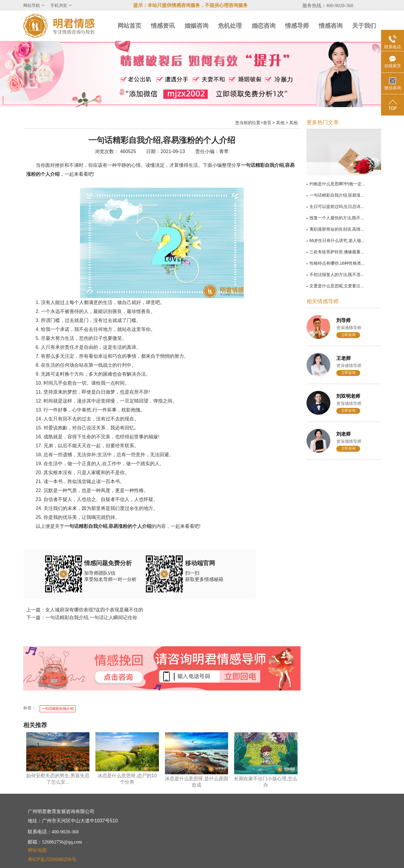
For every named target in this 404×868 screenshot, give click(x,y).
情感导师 (297, 26)
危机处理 (230, 26)
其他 (280, 123)
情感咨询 (331, 26)
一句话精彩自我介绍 (58, 709)
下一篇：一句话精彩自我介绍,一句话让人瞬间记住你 (82, 618)
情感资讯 (163, 26)
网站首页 (129, 26)
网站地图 (37, 850)
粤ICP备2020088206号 (52, 859)
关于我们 (364, 26)
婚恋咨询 (264, 26)
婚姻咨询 (196, 26)
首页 (267, 123)
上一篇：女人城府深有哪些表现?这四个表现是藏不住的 (85, 610)
